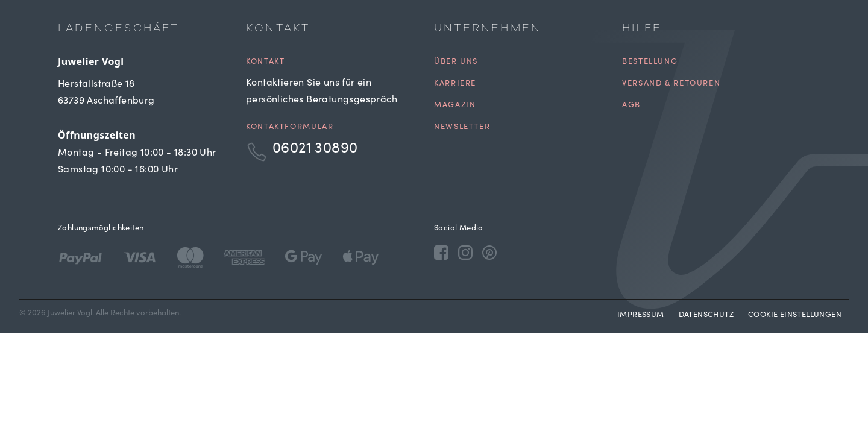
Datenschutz (706, 316)
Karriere (455, 84)
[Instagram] (465, 252)
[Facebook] (441, 252)
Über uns (456, 62)
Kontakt (265, 62)
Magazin (455, 106)
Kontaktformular (290, 127)
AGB (631, 106)
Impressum (641, 316)
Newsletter (462, 127)
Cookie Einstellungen (795, 316)
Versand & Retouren (671, 84)
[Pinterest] (489, 252)
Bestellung (650, 62)
